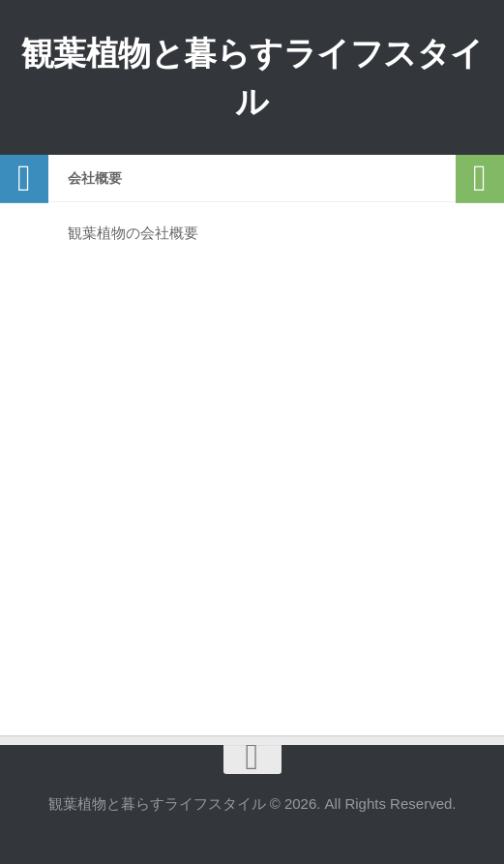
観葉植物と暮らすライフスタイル (252, 77)
